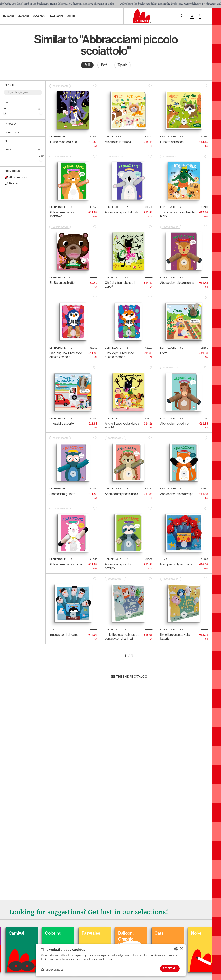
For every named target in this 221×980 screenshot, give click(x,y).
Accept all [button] (167, 968)
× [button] (181, 947)
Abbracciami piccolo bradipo (118, 566)
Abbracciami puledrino (174, 423)
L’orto (164, 353)
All (87, 65)
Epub (123, 65)
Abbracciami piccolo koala (121, 212)
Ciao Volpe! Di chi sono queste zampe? (119, 355)
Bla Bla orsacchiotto (62, 283)
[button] (52, 969)
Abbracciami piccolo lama (66, 564)
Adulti (71, 16)
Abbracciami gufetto (62, 494)
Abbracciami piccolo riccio (121, 494)
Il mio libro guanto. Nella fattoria (175, 637)
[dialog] (111, 959)
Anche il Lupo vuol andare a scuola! (122, 425)
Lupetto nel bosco (172, 142)
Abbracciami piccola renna (177, 283)
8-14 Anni (39, 16)
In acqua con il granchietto (177, 564)
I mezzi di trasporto (62, 423)
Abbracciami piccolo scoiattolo (62, 214)
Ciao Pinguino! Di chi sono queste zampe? (66, 355)
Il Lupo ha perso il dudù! (64, 142)
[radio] (87, 65)
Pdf (104, 65)
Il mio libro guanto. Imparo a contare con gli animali (122, 637)
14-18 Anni (56, 16)
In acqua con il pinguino (64, 635)
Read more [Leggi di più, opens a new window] (114, 958)
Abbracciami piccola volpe (177, 494)
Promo (14, 183)
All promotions (18, 177)
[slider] (5, 113)
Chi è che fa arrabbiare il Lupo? (120, 284)
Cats (186, 931)
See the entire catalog (129, 677)
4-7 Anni (24, 16)
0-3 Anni (8, 16)
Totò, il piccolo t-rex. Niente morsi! (177, 214)
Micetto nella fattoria (118, 142)
